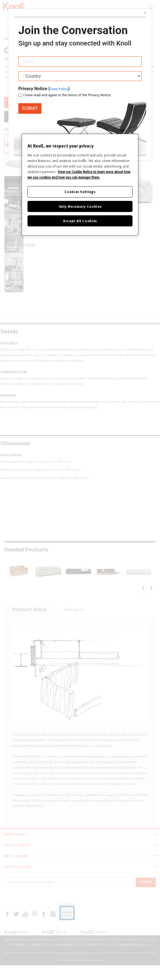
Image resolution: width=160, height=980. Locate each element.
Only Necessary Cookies (80, 206)
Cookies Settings (80, 192)
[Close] (145, 13)
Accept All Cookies (80, 221)
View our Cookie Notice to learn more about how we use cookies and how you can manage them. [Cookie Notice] (79, 175)
